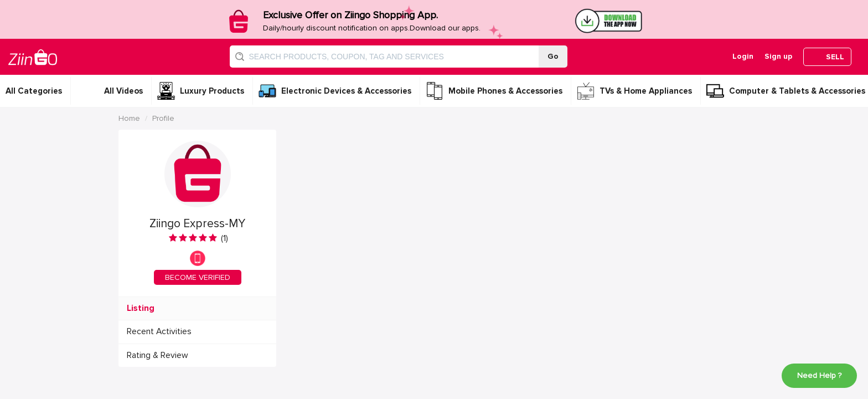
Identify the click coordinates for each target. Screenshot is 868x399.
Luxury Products (212, 91)
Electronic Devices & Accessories (346, 91)
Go (553, 56)
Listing (141, 308)
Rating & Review (157, 355)
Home (129, 118)
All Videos (123, 91)
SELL (835, 57)
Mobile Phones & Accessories (505, 91)
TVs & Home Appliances (646, 91)
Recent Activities (159, 332)
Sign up (778, 56)
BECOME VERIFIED (198, 277)
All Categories (34, 91)
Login (743, 56)
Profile (163, 118)
